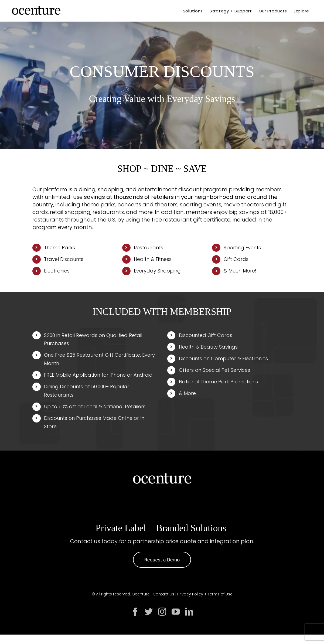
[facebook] (135, 612)
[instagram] (162, 612)
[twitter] (149, 612)
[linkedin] (189, 612)
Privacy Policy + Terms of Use (205, 594)
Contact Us (163, 594)
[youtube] (176, 612)
